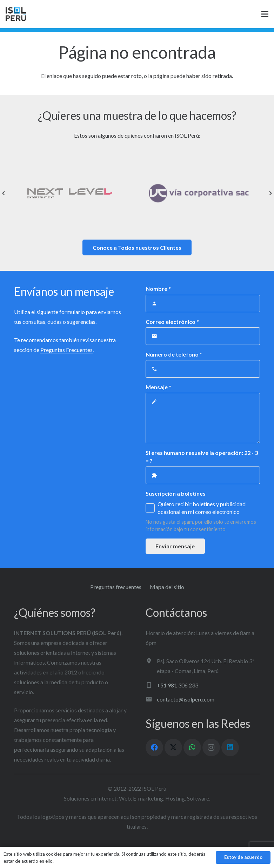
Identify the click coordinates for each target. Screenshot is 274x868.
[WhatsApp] (192, 748)
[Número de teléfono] (203, 369)
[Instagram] (211, 748)
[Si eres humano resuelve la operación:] (203, 475)
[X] (173, 748)
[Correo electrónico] (203, 336)
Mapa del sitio (167, 587)
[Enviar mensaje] (175, 546)
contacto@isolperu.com (186, 699)
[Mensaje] (203, 418)
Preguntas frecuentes (116, 587)
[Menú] (265, 14)
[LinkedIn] (230, 748)
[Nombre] (203, 304)
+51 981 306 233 (178, 685)
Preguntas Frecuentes (66, 350)
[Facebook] (154, 748)
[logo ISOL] (16, 14)
